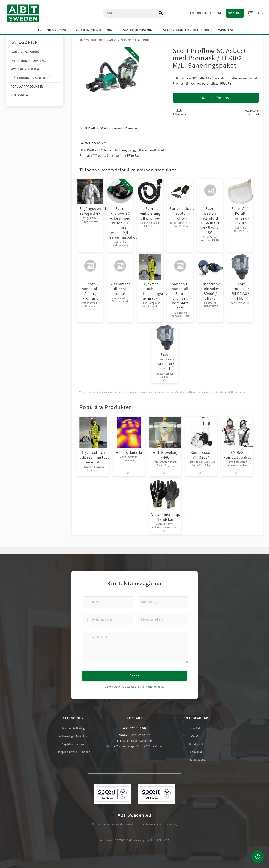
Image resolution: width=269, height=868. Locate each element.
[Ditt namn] (108, 602)
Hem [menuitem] (191, 13)
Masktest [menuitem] (226, 30)
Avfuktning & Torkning (73, 736)
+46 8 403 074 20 (140, 735)
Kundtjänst (196, 744)
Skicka (134, 675)
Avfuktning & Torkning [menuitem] (95, 30)
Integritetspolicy (155, 687)
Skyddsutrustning (73, 744)
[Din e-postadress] (163, 619)
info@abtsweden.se (139, 741)
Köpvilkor (196, 752)
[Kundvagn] (255, 13)
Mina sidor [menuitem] (235, 13)
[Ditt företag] (163, 602)
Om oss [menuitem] (202, 13)
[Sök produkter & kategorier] (134, 13)
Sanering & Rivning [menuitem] (51, 30)
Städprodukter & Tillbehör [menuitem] (186, 30)
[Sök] (159, 13)
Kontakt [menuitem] (216, 13)
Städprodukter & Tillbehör (73, 752)
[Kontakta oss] (258, 857)
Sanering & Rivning (73, 728)
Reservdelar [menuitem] (20, 95)
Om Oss (196, 736)
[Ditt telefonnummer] (108, 619)
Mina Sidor (196, 728)
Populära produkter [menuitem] (27, 87)
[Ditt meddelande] (136, 647)
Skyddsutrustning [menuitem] (139, 30)
